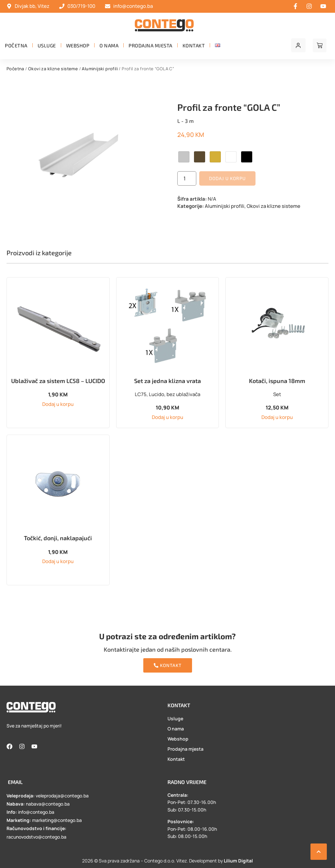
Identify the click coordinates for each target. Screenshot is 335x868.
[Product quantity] (187, 178)
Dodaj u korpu (227, 178)
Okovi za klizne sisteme (53, 69)
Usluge (47, 45)
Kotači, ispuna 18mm (277, 381)
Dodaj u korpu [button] (58, 404)
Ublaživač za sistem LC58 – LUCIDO (58, 381)
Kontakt (194, 45)
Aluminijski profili (100, 69)
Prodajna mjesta (150, 45)
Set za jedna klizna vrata (167, 381)
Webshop (78, 45)
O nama (109, 45)
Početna (16, 45)
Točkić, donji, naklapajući (58, 538)
